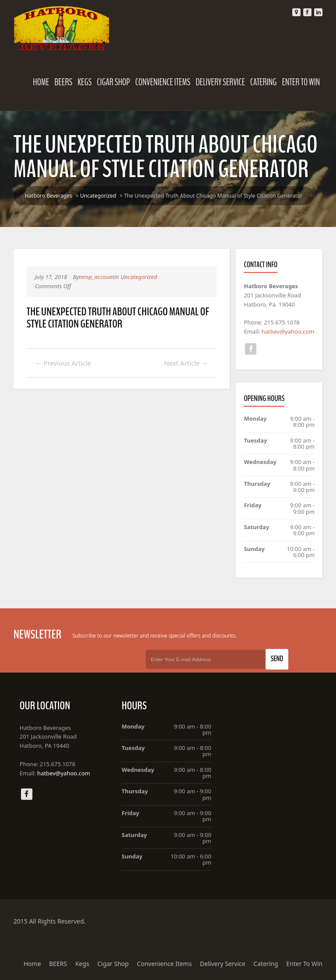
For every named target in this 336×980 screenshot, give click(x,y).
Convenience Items (163, 82)
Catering (264, 82)
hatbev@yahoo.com (288, 331)
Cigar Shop (114, 82)
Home (41, 82)
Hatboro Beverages (49, 196)
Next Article (186, 363)
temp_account (97, 277)
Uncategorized (98, 196)
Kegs (84, 82)
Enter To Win (301, 82)
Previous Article (63, 363)
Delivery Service (220, 82)
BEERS (64, 82)
